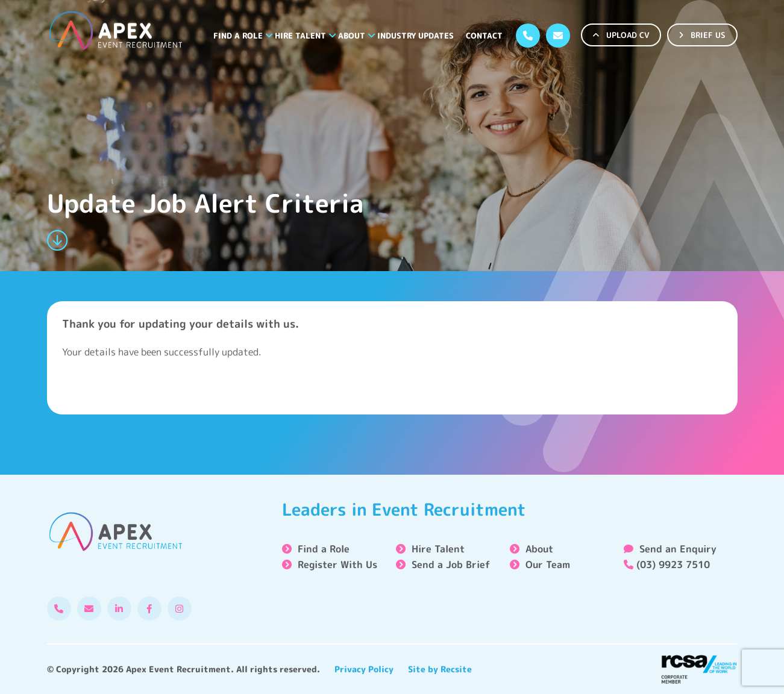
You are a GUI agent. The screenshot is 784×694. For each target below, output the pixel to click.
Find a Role (238, 36)
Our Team (548, 564)
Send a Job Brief (451, 564)
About (352, 36)
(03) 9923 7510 (667, 564)
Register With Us (337, 564)
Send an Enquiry (670, 549)
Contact (484, 36)
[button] (269, 36)
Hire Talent (300, 36)
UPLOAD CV (621, 35)
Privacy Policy (364, 669)
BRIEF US (702, 35)
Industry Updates (416, 36)
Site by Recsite (440, 669)
